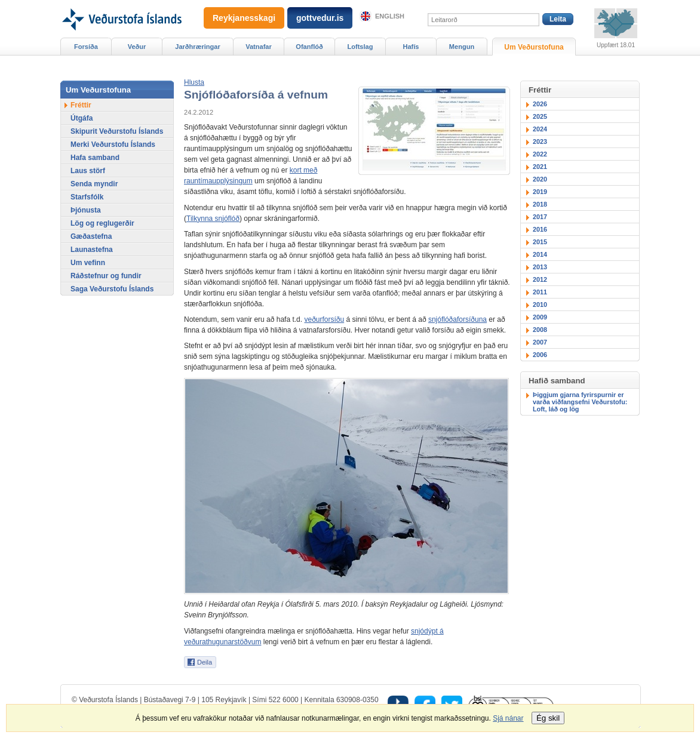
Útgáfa (82, 118)
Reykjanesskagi (244, 18)
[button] (194, 82)
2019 (540, 192)
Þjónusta (86, 210)
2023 (540, 142)
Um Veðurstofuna (534, 47)
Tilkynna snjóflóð (213, 219)
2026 (540, 104)
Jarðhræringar (197, 47)
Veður (137, 47)
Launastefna (92, 250)
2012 (540, 279)
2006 (540, 355)
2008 (540, 330)
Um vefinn (88, 263)
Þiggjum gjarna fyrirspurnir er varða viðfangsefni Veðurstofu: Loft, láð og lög (580, 402)
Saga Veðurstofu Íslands (112, 289)
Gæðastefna (91, 236)
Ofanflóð (309, 47)
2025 (540, 116)
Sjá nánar (508, 718)
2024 (540, 129)
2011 (540, 292)
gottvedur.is (320, 18)
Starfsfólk (87, 197)
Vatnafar (259, 47)
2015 (540, 242)
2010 (540, 305)
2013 (540, 267)
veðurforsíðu (324, 319)
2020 (540, 179)
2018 (540, 204)
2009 (540, 317)
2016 (540, 229)
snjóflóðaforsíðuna (458, 319)
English (390, 16)
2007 (540, 342)
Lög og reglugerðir (102, 223)
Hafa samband (95, 158)
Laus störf (88, 171)
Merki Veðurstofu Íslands (113, 144)
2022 (540, 154)
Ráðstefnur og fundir (106, 276)
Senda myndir (94, 184)
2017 (540, 217)
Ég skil (548, 718)
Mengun (462, 47)
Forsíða (86, 47)
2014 (540, 254)
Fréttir (81, 105)
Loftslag (360, 47)
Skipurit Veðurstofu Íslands (117, 131)
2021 (540, 167)
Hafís (411, 47)
